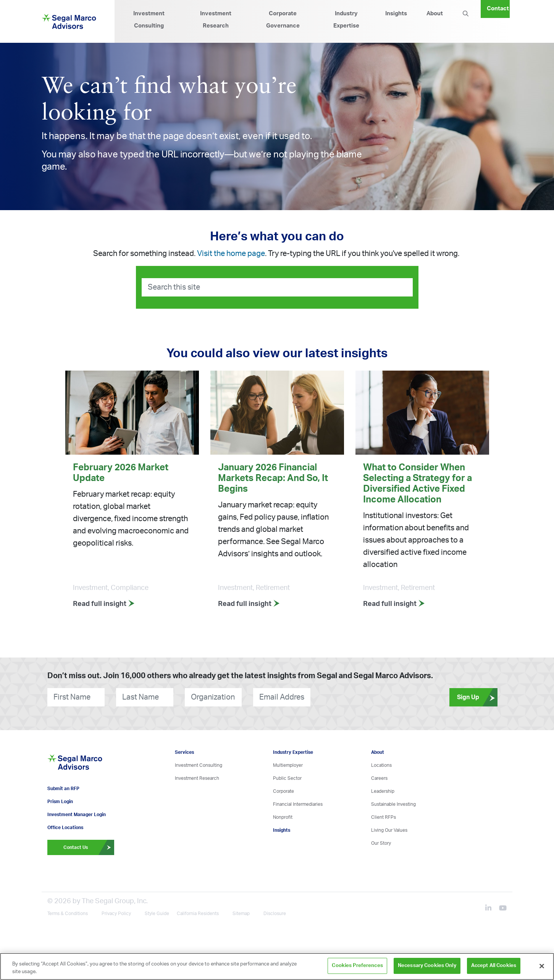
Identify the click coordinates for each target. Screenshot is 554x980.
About (435, 14)
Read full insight (104, 604)
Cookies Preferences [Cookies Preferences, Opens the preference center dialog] (357, 966)
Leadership (383, 791)
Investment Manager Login (77, 815)
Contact (498, 9)
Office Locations (65, 828)
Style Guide (157, 914)
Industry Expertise (346, 20)
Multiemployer (288, 765)
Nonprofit (283, 817)
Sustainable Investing (393, 804)
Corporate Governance (283, 20)
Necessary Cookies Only (427, 966)
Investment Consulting (149, 20)
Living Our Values (389, 830)
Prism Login (60, 802)
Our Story (381, 843)
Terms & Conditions (68, 914)
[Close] (542, 966)
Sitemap (241, 914)
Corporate (283, 791)
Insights (396, 14)
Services (184, 752)
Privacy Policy (116, 914)
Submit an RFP (63, 789)
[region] (277, 966)
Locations (381, 765)
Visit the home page (231, 254)
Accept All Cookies (494, 966)
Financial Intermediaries (298, 804)
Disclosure (275, 914)
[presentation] (357, 697)
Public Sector (287, 778)
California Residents (198, 914)
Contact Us (89, 847)
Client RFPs (384, 817)
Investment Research (216, 20)
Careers (379, 778)
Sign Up (477, 697)
